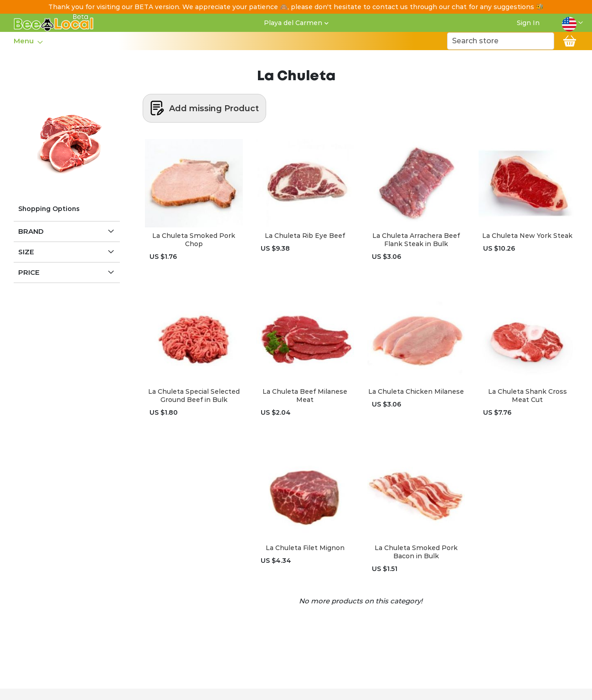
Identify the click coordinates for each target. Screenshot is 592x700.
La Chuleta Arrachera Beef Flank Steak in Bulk (416, 240)
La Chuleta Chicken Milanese (416, 391)
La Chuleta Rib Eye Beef (305, 236)
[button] (572, 23)
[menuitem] (26, 41)
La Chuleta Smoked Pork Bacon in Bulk (416, 552)
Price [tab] (29, 272)
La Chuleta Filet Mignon (305, 548)
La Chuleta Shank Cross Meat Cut (528, 396)
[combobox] (501, 41)
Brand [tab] (31, 231)
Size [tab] (26, 252)
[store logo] (54, 23)
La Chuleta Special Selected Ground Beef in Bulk (194, 396)
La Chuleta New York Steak (527, 236)
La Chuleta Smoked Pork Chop (194, 240)
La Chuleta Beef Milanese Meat (305, 396)
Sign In (528, 23)
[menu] (28, 41)
